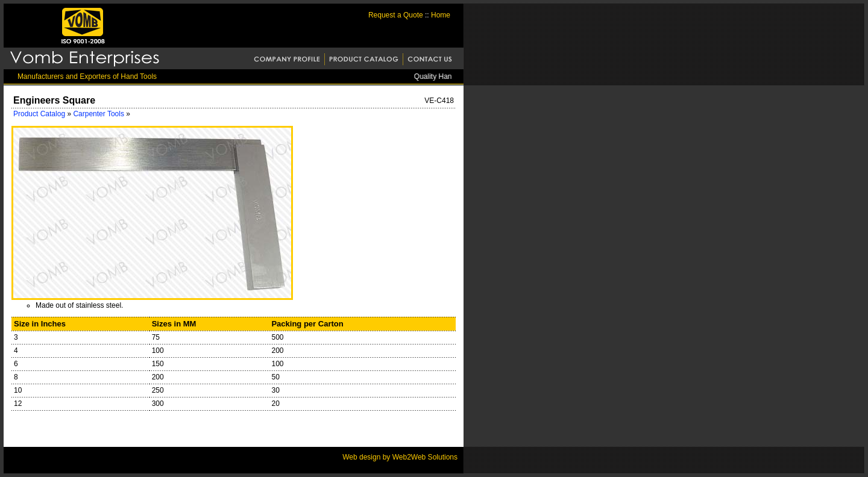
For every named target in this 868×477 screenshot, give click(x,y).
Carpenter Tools (99, 114)
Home (441, 15)
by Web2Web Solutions (419, 457)
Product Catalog (39, 114)
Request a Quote (396, 15)
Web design (361, 457)
